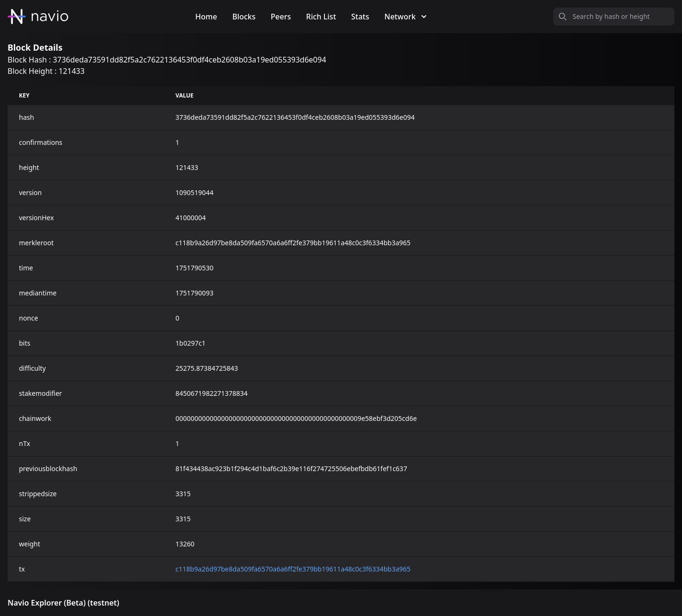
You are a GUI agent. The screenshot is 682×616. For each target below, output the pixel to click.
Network (405, 17)
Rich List (321, 17)
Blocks (244, 17)
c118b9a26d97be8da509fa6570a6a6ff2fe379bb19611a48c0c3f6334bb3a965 (293, 569)
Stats (360, 17)
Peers (281, 17)
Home (206, 17)
